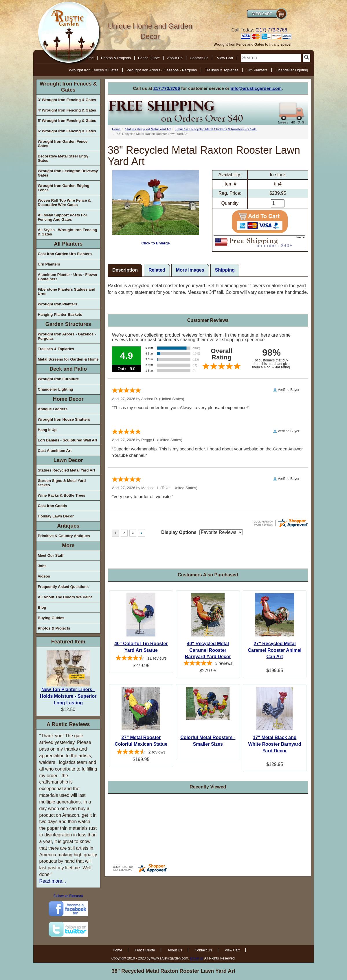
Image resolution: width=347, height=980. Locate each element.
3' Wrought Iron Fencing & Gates (67, 100)
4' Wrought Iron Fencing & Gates (67, 110)
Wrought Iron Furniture (58, 379)
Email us (197, 958)
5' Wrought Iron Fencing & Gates (67, 121)
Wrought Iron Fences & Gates (94, 70)
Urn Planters (257, 70)
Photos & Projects (116, 58)
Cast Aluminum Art (55, 451)
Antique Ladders (53, 409)
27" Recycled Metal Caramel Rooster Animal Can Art (275, 650)
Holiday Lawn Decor (56, 516)
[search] (271, 58)
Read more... (53, 881)
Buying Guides (51, 618)
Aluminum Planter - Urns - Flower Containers (68, 277)
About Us (175, 58)
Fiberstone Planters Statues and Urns (67, 292)
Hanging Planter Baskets (60, 314)
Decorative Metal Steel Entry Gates (63, 158)
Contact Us (199, 58)
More (68, 545)
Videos (44, 576)
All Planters (68, 244)
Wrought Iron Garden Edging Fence (64, 188)
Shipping (225, 270)
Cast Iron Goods (53, 506)
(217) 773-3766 (271, 30)
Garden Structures (68, 324)
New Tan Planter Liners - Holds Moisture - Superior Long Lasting (68, 696)
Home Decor (68, 399)
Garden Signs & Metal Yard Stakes (62, 483)
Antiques (68, 526)
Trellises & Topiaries (222, 70)
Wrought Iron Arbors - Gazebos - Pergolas (162, 70)
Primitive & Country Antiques (64, 536)
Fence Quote (149, 58)
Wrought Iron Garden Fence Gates (63, 144)
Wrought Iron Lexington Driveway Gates (68, 173)
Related (157, 270)
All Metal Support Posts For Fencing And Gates (63, 217)
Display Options (179, 532)
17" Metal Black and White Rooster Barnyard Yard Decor (275, 744)
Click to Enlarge (156, 208)
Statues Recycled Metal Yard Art (67, 470)
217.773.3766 (167, 88)
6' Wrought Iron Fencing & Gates (67, 131)
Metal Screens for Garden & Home (68, 359)
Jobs (42, 566)
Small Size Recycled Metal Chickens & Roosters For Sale (216, 129)
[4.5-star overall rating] (141, 753)
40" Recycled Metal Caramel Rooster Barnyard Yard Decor (208, 650)
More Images (190, 270)
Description (125, 270)
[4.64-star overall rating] (141, 659)
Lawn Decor (68, 460)
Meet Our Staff (51, 555)
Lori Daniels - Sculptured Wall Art (68, 440)
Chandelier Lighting (292, 70)
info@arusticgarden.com (256, 88)
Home (116, 129)
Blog (42, 607)
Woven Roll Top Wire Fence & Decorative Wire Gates (64, 203)
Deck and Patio (68, 369)
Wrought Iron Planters (58, 304)
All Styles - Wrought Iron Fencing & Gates (68, 232)
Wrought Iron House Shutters (64, 419)
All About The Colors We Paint (65, 597)
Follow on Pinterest (68, 896)
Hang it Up (47, 430)
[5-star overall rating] (208, 664)
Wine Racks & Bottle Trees (62, 495)
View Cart (225, 58)
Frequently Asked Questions (63, 587)
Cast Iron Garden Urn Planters (65, 254)
